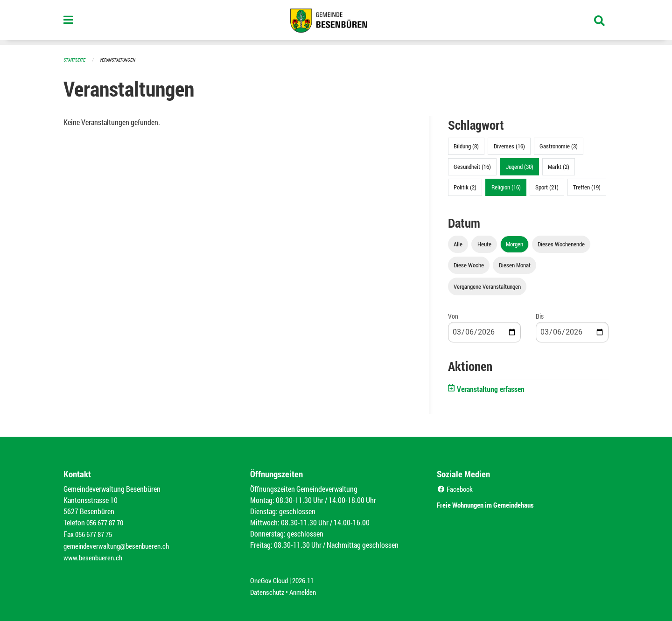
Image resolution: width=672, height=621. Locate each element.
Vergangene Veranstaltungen (487, 286)
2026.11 (307, 578)
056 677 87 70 (107, 522)
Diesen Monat (515, 265)
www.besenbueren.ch (94, 555)
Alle (458, 244)
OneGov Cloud (270, 578)
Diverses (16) (509, 146)
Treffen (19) (587, 187)
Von (453, 316)
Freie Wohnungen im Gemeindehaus (499, 503)
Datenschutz (268, 589)
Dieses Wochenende (561, 244)
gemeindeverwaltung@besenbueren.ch (120, 544)
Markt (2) (559, 166)
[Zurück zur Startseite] (336, 22)
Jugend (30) (520, 166)
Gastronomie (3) (559, 146)
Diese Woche (469, 265)
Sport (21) (547, 187)
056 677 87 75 (96, 533)
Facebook (456, 488)
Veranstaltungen (121, 59)
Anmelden (306, 589)
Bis (540, 316)
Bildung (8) (466, 146)
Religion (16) (506, 187)
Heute (484, 244)
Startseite (76, 59)
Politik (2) (465, 187)
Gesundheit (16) (472, 166)
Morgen (514, 244)
